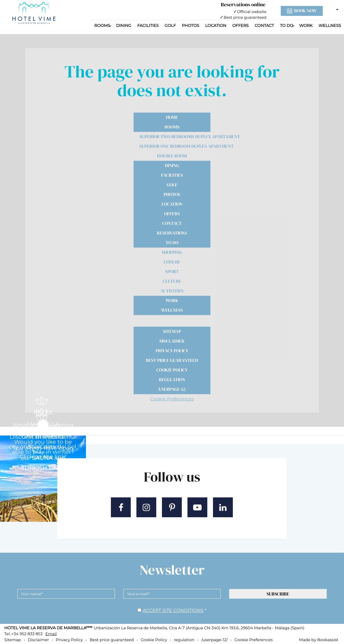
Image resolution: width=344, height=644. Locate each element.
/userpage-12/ (172, 389)
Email (51, 634)
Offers (240, 26)
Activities (172, 291)
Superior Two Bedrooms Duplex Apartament (175, 137)
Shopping (172, 252)
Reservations (172, 233)
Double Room (172, 156)
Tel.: (23, 634)
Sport (172, 272)
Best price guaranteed (172, 360)
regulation (172, 380)
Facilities (148, 26)
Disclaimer (172, 341)
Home (172, 117)
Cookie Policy (172, 370)
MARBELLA (43, 424)
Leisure (172, 262)
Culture (172, 281)
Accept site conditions (173, 611)
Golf (170, 26)
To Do (287, 26)
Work (306, 26)
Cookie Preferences (172, 399)
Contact (264, 26)
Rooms (102, 26)
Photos (190, 26)
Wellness (330, 26)
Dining (124, 26)
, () (199, 628)
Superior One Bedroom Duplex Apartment (175, 146)
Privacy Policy (172, 351)
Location (216, 26)
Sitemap (172, 331)
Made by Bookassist (319, 640)
